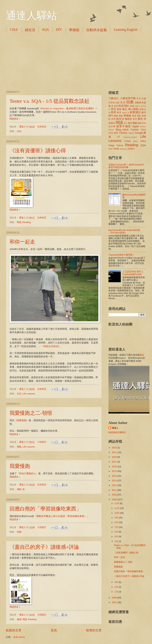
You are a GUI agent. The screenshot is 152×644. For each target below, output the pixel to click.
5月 (116, 537)
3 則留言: (42, 527)
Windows (123, 149)
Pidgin (112, 145)
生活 (19, 394)
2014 (115, 476)
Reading (27, 222)
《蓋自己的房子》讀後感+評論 (44, 547)
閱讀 (19, 222)
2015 (115, 471)
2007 (115, 602)
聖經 (134, 116)
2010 (115, 495)
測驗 (121, 116)
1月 (116, 592)
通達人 (115, 428)
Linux (127, 141)
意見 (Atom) (19, 637)
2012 (115, 485)
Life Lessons (29, 394)
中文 (139, 99)
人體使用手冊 (128, 98)
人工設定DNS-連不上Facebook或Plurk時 (133, 273)
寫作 (135, 119)
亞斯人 (138, 106)
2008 (115, 598)
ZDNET (131, 149)
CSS (111, 133)
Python (120, 145)
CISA (14, 30)
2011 (115, 490)
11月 (117, 508)
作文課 (115, 106)
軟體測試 (135, 112)
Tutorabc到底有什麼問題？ (122, 255)
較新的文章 (14, 630)
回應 (19, 532)
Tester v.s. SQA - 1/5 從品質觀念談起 (49, 101)
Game (131, 133)
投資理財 (124, 106)
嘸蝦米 (129, 119)
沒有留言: (42, 127)
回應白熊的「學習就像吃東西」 (45, 509)
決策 (132, 106)
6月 (116, 532)
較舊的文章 (94, 630)
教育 (119, 113)
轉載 (135, 123)
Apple (136, 126)
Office (143, 141)
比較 (118, 103)
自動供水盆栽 (96, 30)
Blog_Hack (122, 129)
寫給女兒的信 (51, 346)
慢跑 (19, 447)
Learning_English (130, 137)
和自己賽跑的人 (27, 474)
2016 (115, 467)
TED (110, 149)
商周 (113, 112)
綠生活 (30, 30)
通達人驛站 (32, 16)
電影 (139, 116)
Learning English (126, 30)
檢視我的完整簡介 (117, 432)
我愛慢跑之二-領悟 (31, 413)
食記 (125, 109)
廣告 (140, 119)
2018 (115, 457)
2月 (116, 587)
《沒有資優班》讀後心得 (38, 150)
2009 (115, 499)
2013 (115, 481)
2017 (115, 462)
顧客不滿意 (124, 126)
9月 (116, 518)
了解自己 (114, 98)
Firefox (123, 133)
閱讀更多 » (15, 119)
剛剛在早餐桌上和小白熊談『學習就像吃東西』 (61, 516)
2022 (115, 448)
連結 (142, 355)
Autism (111, 130)
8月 (116, 522)
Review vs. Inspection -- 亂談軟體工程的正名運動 (67, 109)
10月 (117, 513)
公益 (144, 98)
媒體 (116, 116)
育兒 (113, 109)
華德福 (74, 30)
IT (119, 137)
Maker (136, 141)
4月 (116, 541)
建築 (19, 619)
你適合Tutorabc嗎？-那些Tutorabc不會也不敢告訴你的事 (126, 166)
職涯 (130, 123)
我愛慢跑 (22, 420)
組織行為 (126, 113)
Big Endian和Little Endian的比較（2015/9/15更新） (124, 231)
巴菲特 (112, 103)
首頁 (54, 630)
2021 (115, 452)
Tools (116, 149)
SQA (46, 30)
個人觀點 (133, 109)
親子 (126, 123)
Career (135, 129)
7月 (116, 527)
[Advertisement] (76, 61)
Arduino (143, 127)
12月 (117, 503)
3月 (116, 582)
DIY (59, 30)
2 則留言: (42, 442)
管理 (113, 119)
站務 (142, 109)
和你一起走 (22, 242)
